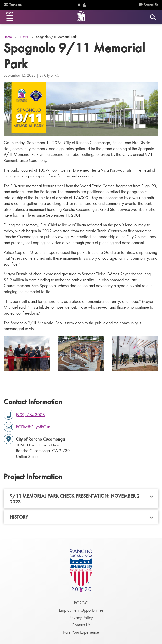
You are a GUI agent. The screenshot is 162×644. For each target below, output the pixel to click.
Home (8, 37)
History (19, 517)
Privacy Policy (81, 617)
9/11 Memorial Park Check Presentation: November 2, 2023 (75, 499)
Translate (13, 5)
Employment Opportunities (81, 610)
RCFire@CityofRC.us (33, 427)
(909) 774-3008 (30, 415)
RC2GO (81, 603)
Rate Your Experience (81, 632)
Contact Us (151, 4)
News (24, 37)
